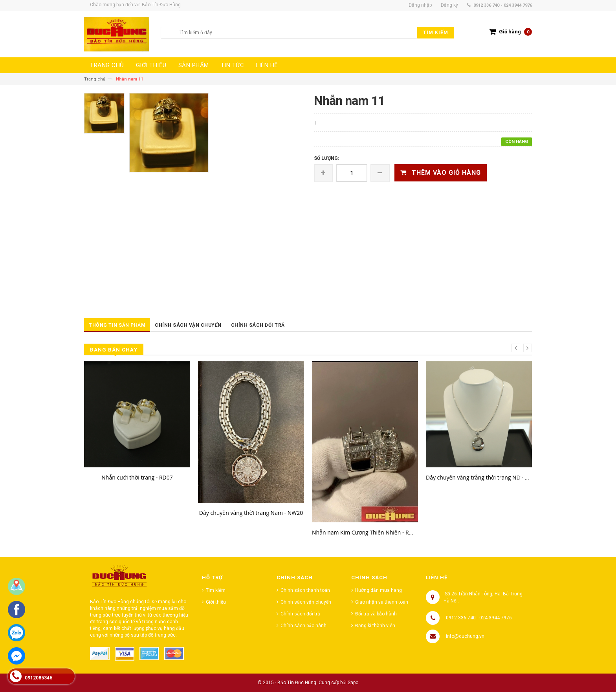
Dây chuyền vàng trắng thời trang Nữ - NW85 (479, 477)
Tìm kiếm (216, 590)
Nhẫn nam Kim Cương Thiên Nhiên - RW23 (365, 532)
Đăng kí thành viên (375, 626)
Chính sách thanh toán (305, 590)
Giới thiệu (216, 602)
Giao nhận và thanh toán (382, 602)
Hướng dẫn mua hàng (379, 590)
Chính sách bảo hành (303, 626)
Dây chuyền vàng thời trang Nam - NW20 (251, 513)
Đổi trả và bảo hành (376, 614)
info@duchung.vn (465, 636)
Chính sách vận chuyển (188, 325)
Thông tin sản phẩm (117, 325)
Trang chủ (95, 79)
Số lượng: (326, 158)
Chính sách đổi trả (258, 325)
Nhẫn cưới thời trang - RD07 (137, 477)
